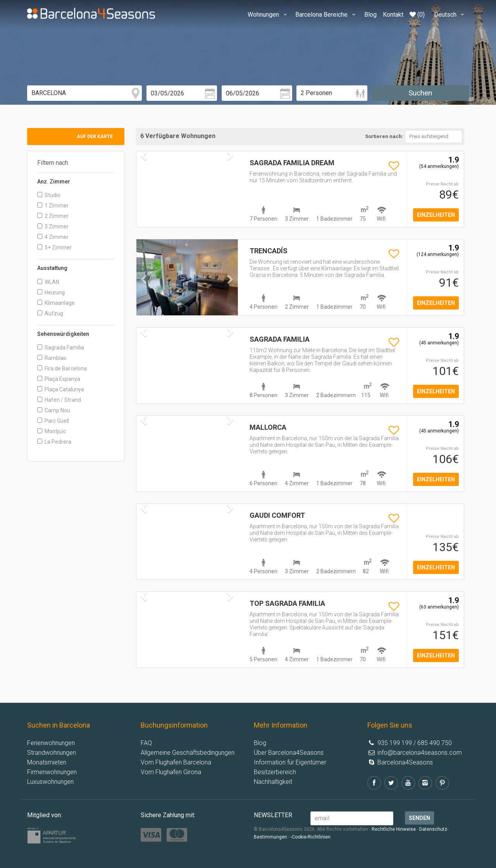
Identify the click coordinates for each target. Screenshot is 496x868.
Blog (370, 15)
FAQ (146, 743)
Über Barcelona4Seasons (289, 753)
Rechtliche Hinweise (394, 829)
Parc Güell (53, 421)
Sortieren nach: (384, 136)
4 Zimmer (53, 237)
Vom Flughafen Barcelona (176, 762)
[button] (144, 295)
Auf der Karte (95, 137)
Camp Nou (54, 410)
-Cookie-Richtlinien (311, 837)
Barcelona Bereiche (326, 15)
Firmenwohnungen (52, 772)
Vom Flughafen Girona (171, 772)
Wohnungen (268, 15)
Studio (49, 195)
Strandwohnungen (52, 753)
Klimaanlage (56, 303)
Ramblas (52, 358)
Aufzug (50, 313)
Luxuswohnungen (50, 782)
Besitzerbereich (275, 772)
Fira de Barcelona (62, 368)
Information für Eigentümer (290, 762)
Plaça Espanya (59, 379)
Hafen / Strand (59, 400)
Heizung (51, 292)
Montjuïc (52, 431)
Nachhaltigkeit (273, 782)
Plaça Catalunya (61, 389)
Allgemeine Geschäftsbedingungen (188, 753)
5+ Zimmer (54, 247)
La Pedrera (54, 442)
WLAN (48, 282)
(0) (417, 15)
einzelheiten (436, 215)
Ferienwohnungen (51, 743)
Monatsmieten (47, 762)
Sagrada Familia (61, 348)
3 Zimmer (53, 227)
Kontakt (393, 15)
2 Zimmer (53, 216)
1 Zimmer (53, 206)
